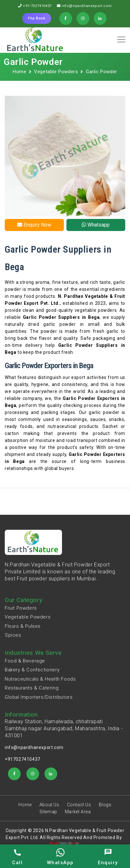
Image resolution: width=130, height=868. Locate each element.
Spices (13, 635)
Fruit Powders (21, 608)
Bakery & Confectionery (32, 670)
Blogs (105, 805)
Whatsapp (96, 225)
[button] (120, 37)
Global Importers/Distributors (39, 697)
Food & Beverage (25, 661)
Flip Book (37, 18)
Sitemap (48, 812)
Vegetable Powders (56, 72)
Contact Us (79, 805)
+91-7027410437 (37, 6)
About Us (49, 805)
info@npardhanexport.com (87, 6)
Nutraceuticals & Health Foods (40, 679)
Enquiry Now (34, 225)
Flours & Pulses (23, 626)
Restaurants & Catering (32, 688)
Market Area (78, 812)
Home (19, 72)
